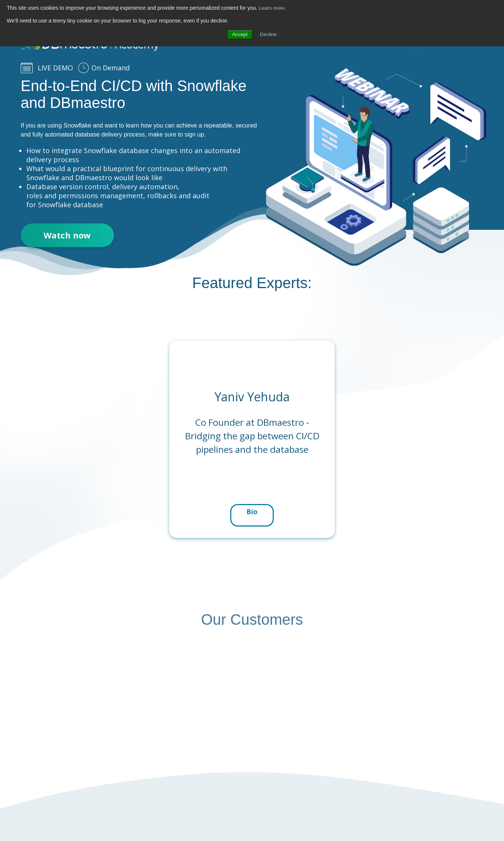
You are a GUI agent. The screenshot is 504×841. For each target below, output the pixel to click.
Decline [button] (269, 35)
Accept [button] (239, 35)
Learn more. (273, 8)
